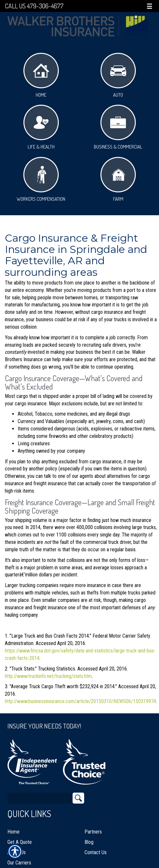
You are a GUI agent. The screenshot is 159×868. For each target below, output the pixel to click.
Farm (118, 179)
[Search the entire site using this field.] (40, 798)
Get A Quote (20, 842)
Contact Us (96, 852)
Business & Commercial (118, 127)
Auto (118, 75)
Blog (89, 842)
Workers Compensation (41, 179)
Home (41, 75)
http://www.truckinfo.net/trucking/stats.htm (48, 676)
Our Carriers (19, 863)
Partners (93, 832)
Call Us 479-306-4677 (34, 6)
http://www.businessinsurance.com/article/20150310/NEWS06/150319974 (80, 701)
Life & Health (41, 127)
